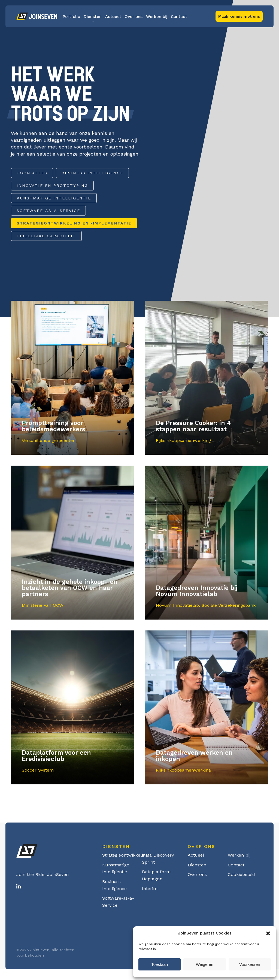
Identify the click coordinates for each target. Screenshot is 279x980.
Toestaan (160, 964)
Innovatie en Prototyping (52, 186)
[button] (268, 933)
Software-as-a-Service (48, 211)
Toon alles (32, 173)
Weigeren (205, 964)
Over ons (134, 17)
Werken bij (157, 17)
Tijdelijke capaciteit (46, 236)
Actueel (113, 17)
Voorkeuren (250, 964)
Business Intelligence (92, 173)
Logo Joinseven (37, 16)
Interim (150, 889)
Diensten (93, 17)
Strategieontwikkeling (125, 855)
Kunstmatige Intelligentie (54, 198)
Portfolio (71, 17)
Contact (179, 17)
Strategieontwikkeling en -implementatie (74, 223)
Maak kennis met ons (239, 16)
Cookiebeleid (241, 874)
